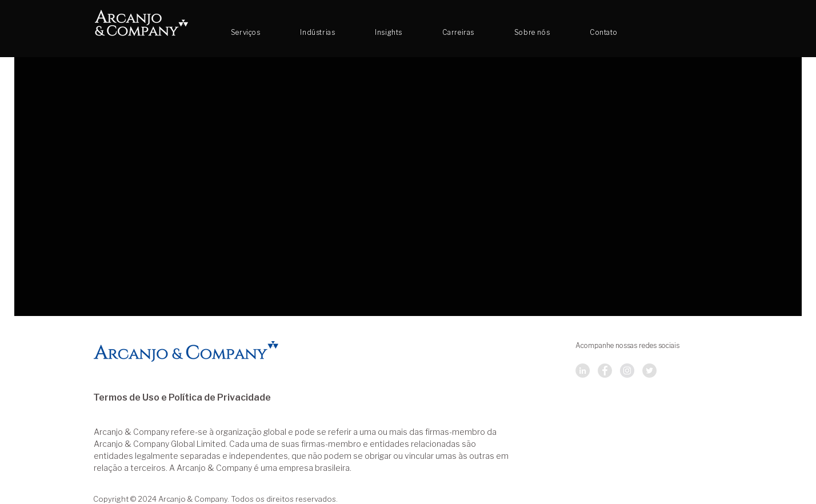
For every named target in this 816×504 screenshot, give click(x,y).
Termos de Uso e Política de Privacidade (182, 398)
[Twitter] (649, 371)
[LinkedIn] (583, 371)
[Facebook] (605, 371)
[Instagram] (627, 371)
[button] (458, 32)
